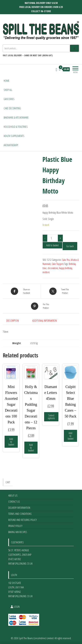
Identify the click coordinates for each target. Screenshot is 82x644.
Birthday (72, 264)
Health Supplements (14, 136)
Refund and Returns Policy (22, 520)
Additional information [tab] (44, 321)
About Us (13, 495)
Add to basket (52, 245)
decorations (53, 268)
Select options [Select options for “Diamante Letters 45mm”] (51, 417)
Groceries (9, 99)
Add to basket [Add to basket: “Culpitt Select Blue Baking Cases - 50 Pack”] (71, 436)
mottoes (46, 272)
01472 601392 (15, 559)
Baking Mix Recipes (18, 532)
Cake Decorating (12, 108)
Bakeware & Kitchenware (16, 117)
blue (44, 268)
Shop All (8, 90)
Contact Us (14, 502)
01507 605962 (15, 592)
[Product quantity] (53, 238)
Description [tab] (13, 321)
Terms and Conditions (20, 514)
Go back (70, 246)
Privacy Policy (15, 526)
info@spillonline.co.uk (20, 563)
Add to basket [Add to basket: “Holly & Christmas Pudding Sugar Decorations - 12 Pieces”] (31, 448)
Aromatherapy (11, 145)
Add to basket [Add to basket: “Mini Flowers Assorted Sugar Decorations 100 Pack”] (11, 442)
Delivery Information (19, 508)
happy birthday (66, 268)
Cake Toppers (58, 264)
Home (6, 81)
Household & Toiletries (16, 127)
